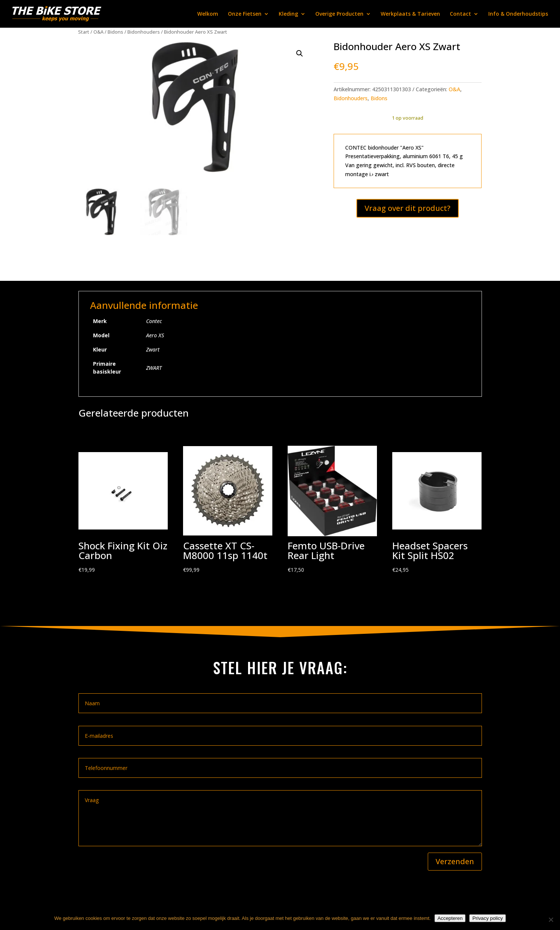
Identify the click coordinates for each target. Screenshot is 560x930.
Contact (460, 14)
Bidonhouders (144, 32)
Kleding (288, 14)
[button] (300, 53)
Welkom (208, 14)
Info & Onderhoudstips (518, 14)
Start (84, 32)
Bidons (115, 32)
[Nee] (551, 920)
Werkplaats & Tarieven (410, 14)
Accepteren (450, 918)
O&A (98, 32)
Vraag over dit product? (408, 208)
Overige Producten (339, 14)
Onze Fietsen (245, 14)
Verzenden (455, 861)
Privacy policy (487, 918)
